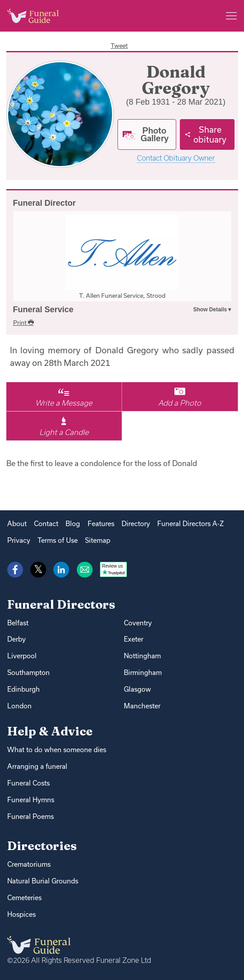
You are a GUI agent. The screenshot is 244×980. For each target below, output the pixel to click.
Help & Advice (50, 731)
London (19, 706)
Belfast (18, 623)
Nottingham (142, 656)
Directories (42, 846)
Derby (16, 639)
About (17, 524)
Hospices (21, 914)
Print (23, 323)
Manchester (142, 706)
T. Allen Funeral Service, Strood (122, 296)
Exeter (134, 639)
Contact (46, 524)
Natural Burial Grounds (43, 881)
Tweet (119, 46)
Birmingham (143, 673)
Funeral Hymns (31, 800)
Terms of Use (58, 540)
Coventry (138, 623)
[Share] (207, 134)
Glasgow (137, 689)
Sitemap (98, 540)
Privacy (19, 540)
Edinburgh (23, 689)
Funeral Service (43, 310)
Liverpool (22, 656)
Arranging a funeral (37, 766)
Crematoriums (29, 864)
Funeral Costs (28, 783)
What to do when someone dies (57, 750)
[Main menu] (231, 16)
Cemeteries (24, 898)
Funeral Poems (30, 816)
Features (101, 524)
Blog (73, 524)
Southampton (28, 673)
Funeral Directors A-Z (190, 524)
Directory (136, 524)
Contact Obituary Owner (176, 158)
